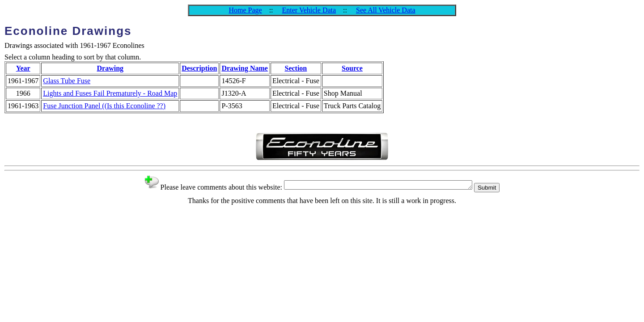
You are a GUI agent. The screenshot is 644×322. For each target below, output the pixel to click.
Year (23, 68)
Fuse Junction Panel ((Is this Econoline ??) (104, 106)
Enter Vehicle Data (309, 10)
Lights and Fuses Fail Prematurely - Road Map (110, 93)
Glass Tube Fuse (67, 81)
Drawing (110, 68)
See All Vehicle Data (386, 10)
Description (199, 68)
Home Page (245, 10)
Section (296, 68)
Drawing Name (245, 68)
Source (352, 68)
